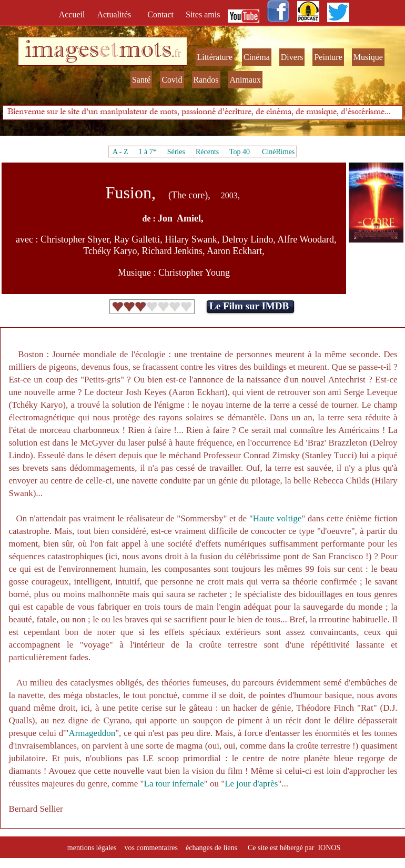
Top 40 (240, 152)
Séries (176, 152)
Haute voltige (277, 518)
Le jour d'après (251, 784)
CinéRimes (278, 152)
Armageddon (92, 733)
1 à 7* (147, 152)
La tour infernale (174, 784)
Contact (161, 14)
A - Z (120, 152)
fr (178, 53)
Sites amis (203, 14)
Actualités (117, 14)
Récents (207, 152)
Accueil (74, 14)
